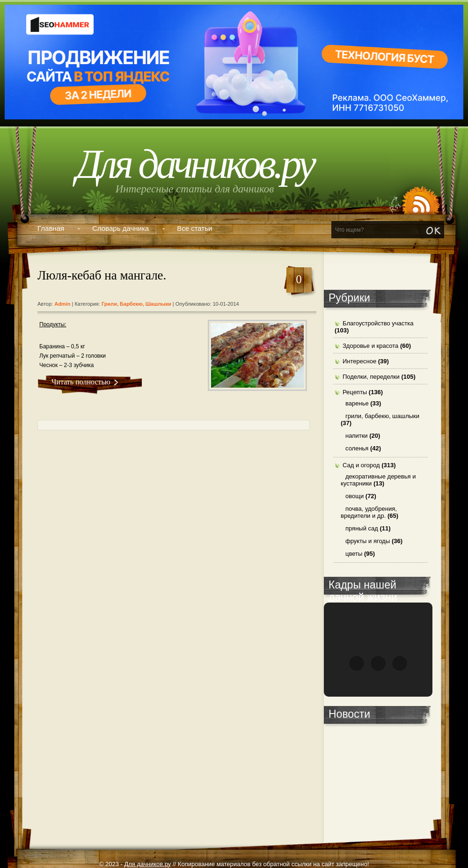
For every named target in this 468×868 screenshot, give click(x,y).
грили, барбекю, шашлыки (136, 304)
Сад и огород (361, 465)
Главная (51, 228)
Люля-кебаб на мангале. (102, 275)
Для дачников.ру (195, 164)
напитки (357, 436)
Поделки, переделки (371, 377)
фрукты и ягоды (368, 541)
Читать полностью (81, 382)
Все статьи (194, 228)
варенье (357, 403)
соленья (357, 448)
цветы (354, 554)
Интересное (359, 361)
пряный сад (362, 528)
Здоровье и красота (370, 346)
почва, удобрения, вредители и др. (369, 512)
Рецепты (355, 392)
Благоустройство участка (378, 323)
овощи (355, 496)
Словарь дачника (121, 228)
